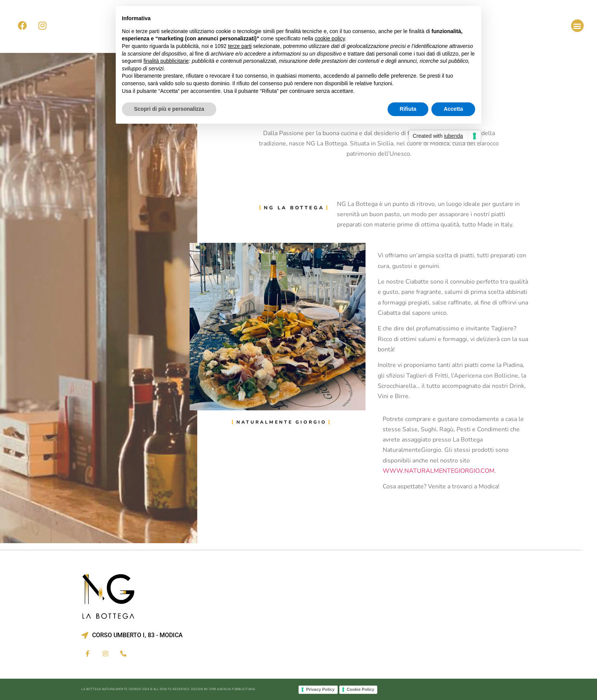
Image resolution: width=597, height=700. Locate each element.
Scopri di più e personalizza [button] (169, 109)
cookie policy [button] (330, 38)
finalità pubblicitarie (166, 61)
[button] (577, 26)
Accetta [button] (453, 109)
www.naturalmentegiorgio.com (439, 471)
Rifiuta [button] (408, 109)
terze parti (240, 46)
